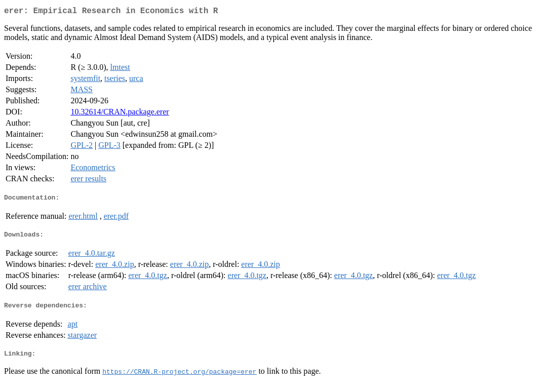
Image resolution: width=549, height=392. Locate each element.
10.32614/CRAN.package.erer (120, 114)
